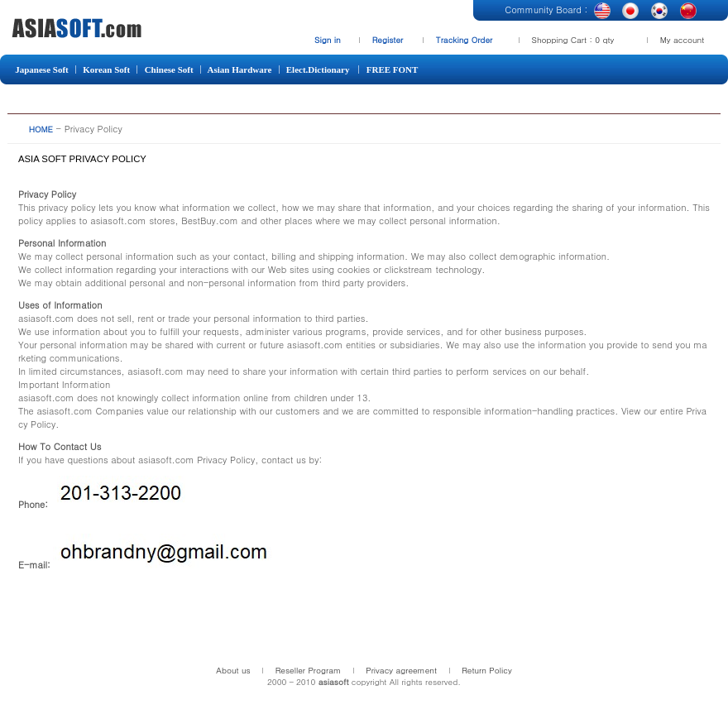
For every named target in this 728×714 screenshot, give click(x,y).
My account (682, 40)
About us (233, 670)
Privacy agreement (401, 670)
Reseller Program (309, 670)
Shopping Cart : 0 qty (573, 40)
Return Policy (487, 670)
